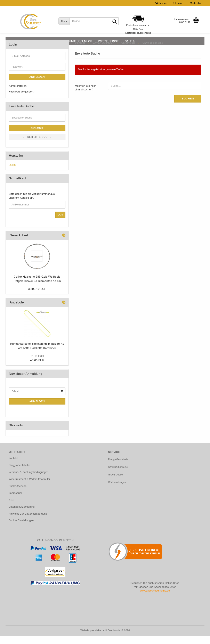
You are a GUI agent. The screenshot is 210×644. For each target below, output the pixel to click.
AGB (11, 508)
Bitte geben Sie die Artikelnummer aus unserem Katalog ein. (32, 204)
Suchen (188, 107)
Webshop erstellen (91, 639)
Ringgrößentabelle (19, 473)
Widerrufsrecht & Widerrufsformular (29, 487)
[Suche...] (64, 21)
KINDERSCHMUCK (80, 41)
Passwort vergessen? (22, 100)
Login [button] (177, 3)
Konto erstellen (18, 94)
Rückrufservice (18, 494)
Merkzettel (195, 3)
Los (60, 223)
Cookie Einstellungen (21, 528)
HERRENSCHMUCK (50, 41)
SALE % (130, 41)
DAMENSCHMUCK (20, 41)
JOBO (13, 173)
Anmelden (37, 85)
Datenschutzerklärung (22, 515)
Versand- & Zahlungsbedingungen (29, 480)
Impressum (15, 501)
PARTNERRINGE (108, 41)
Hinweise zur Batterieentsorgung (28, 522)
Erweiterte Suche (37, 145)
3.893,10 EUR (37, 297)
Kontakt (13, 466)
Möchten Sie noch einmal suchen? (86, 96)
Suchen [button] (161, 3)
